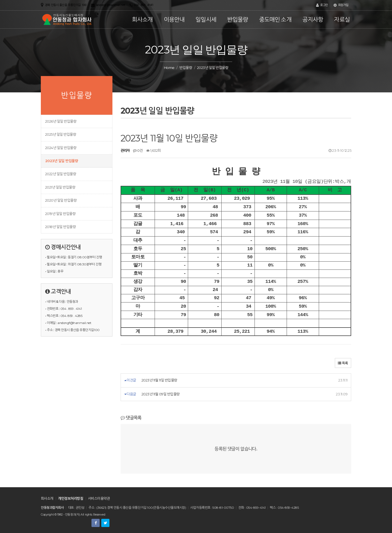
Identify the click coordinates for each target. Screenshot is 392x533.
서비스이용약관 (99, 498)
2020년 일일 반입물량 (61, 200)
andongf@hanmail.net (111, 5)
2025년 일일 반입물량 (61, 134)
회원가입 (341, 5)
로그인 (322, 5)
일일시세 (206, 19)
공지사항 (313, 19)
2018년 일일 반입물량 (60, 227)
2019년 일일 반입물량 (60, 214)
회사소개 (143, 19)
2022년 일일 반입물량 (61, 174)
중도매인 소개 (275, 19)
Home (169, 68)
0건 (138, 150)
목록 (343, 363)
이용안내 (174, 19)
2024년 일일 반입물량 (61, 148)
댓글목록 (131, 418)
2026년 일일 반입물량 (61, 121)
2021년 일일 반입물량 (60, 187)
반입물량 (238, 19)
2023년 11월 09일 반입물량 (161, 394)
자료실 (342, 19)
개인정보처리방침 (71, 498)
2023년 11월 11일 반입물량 (159, 380)
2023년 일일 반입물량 (62, 161)
